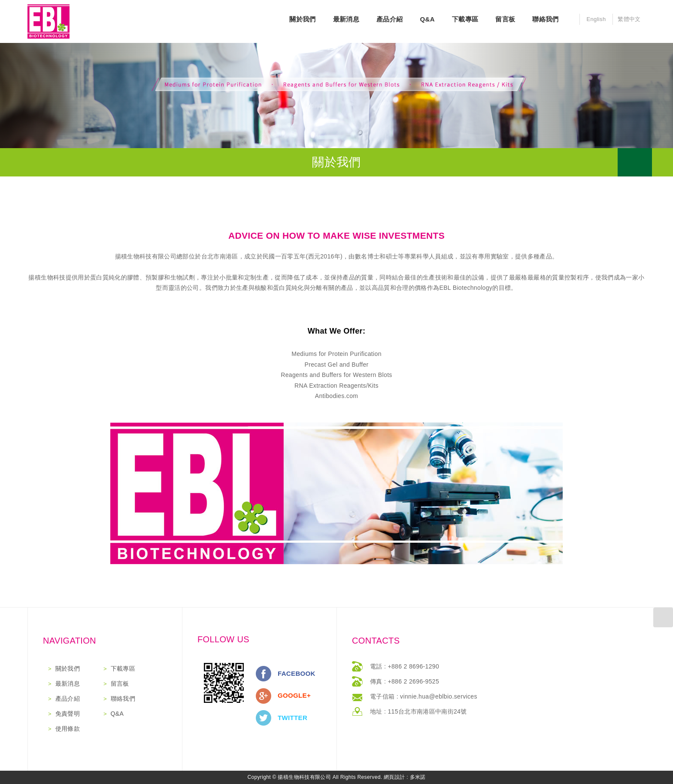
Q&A (427, 19)
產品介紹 (390, 19)
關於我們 (302, 19)
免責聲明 (68, 714)
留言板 (505, 19)
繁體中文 (629, 19)
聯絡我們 (545, 19)
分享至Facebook (264, 674)
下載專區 (465, 19)
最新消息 (346, 19)
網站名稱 (49, 21)
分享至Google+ (264, 696)
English (596, 19)
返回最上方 (663, 617)
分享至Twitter (264, 718)
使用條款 (68, 729)
